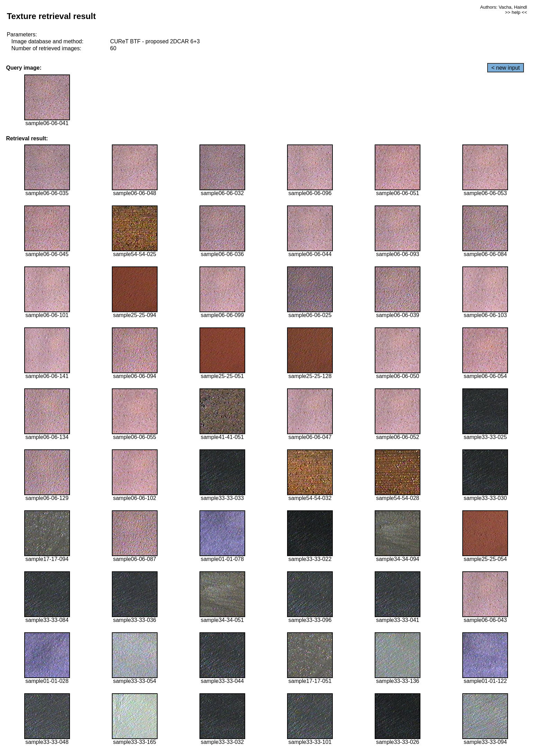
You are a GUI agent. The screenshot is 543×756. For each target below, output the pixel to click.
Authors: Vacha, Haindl (504, 7)
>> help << (516, 12)
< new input (506, 68)
